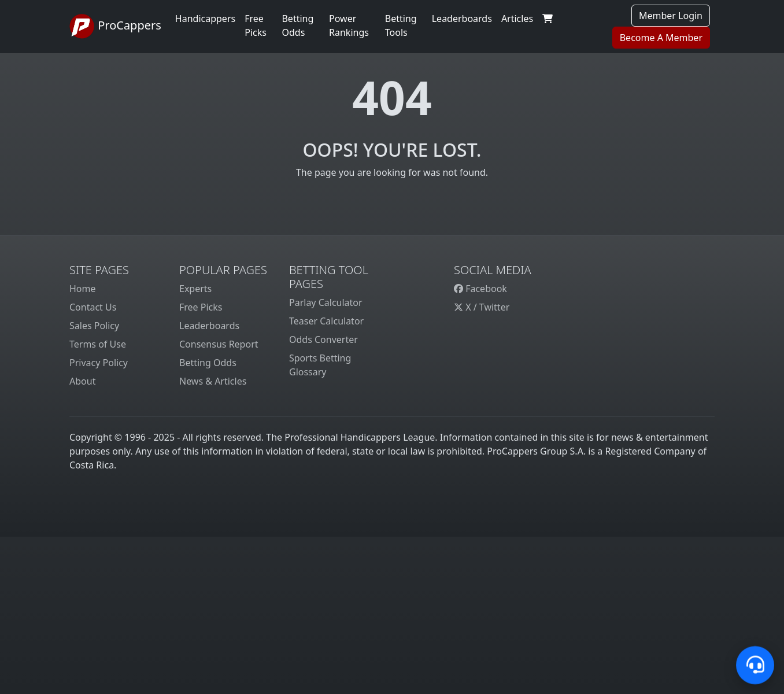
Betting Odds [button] (297, 25)
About (82, 381)
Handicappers (205, 19)
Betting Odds (208, 363)
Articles (517, 19)
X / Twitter (482, 307)
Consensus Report (219, 344)
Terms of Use (98, 344)
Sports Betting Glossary (320, 365)
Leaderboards (462, 19)
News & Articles (213, 381)
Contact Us (93, 307)
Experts (195, 289)
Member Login (671, 16)
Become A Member (661, 38)
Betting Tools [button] (401, 25)
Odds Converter (323, 339)
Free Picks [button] (256, 25)
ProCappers (115, 27)
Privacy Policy (99, 363)
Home (83, 289)
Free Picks (201, 307)
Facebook (480, 289)
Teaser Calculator (326, 321)
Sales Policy (94, 326)
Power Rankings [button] (349, 25)
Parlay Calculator (326, 302)
